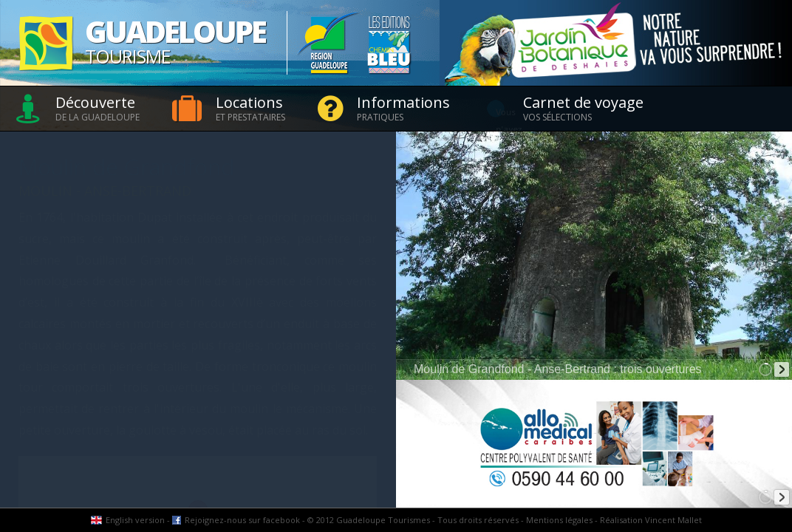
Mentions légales (559, 520)
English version (135, 520)
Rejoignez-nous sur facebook (242, 520)
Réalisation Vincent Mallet (651, 520)
